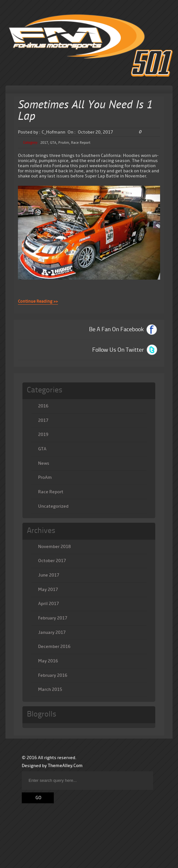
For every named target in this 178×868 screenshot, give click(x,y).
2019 (43, 434)
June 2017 (49, 575)
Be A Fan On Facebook (116, 330)
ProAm (64, 143)
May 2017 (48, 590)
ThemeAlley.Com (65, 766)
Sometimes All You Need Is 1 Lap (85, 111)
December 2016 (54, 647)
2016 (43, 406)
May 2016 (48, 661)
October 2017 (52, 561)
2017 (44, 143)
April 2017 (49, 604)
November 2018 (54, 547)
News (44, 463)
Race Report (81, 143)
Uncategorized (53, 506)
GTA (53, 143)
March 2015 (50, 689)
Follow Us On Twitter (118, 350)
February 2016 (53, 675)
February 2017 (53, 618)
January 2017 (52, 632)
